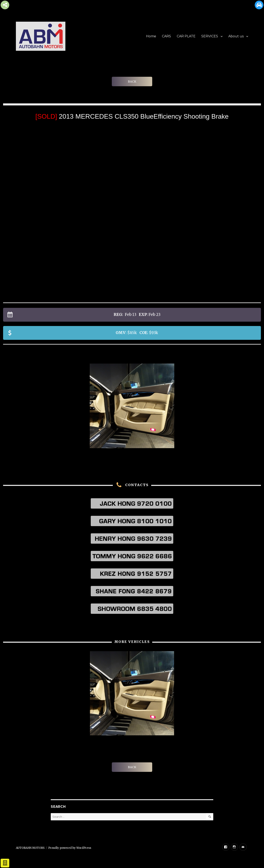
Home (151, 36)
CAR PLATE (186, 36)
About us (236, 36)
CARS (166, 36)
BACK (132, 81)
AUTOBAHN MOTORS (30, 848)
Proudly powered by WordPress (70, 848)
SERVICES (210, 36)
